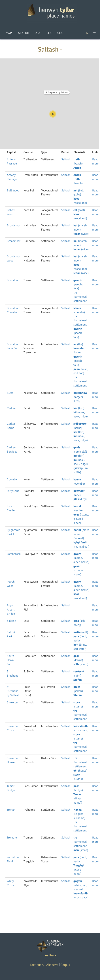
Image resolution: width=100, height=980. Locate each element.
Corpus (65, 965)
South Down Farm (10, 660)
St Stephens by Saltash (57, 92)
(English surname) (79, 814)
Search (24, 33)
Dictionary (37, 965)
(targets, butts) (80, 397)
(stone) (81, 850)
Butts (10, 393)
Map (9, 33)
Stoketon (12, 702)
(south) (81, 664)
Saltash (66, 159)
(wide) (81, 234)
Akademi (52, 965)
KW (94, 33)
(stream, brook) (78, 570)
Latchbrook (14, 554)
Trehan (11, 810)
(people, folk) (78, 284)
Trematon (13, 838)
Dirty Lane (13, 491)
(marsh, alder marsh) (81, 558)
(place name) (79, 870)
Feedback (50, 955)
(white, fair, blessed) (80, 885)
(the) (78, 344)
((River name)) (78, 799)
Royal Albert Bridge (11, 610)
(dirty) (80, 499)
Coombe (12, 480)
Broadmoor (14, 225)
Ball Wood (13, 191)
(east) (79, 210)
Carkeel (12, 408)
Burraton (12, 280)
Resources (55, 33)
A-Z (38, 33)
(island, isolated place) (81, 519)
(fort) (79, 408)
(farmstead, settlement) (80, 297)
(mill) (81, 632)
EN (86, 33)
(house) (80, 771)
